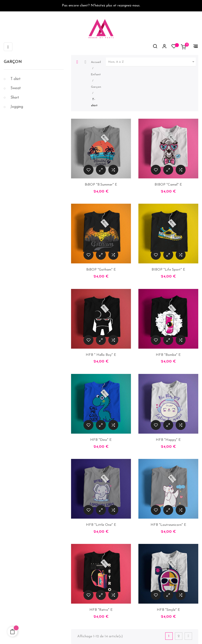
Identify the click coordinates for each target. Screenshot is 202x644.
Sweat (16, 88)
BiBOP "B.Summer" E (101, 185)
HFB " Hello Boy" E (101, 355)
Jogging (17, 107)
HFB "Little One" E (101, 525)
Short (15, 98)
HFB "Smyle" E (168, 610)
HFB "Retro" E (101, 610)
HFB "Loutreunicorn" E (168, 525)
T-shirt (16, 79)
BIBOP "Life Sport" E (168, 270)
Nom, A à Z (152, 62)
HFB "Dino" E (101, 440)
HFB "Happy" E (168, 440)
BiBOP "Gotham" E (101, 270)
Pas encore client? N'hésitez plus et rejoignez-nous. (101, 6)
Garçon (13, 62)
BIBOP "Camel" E (168, 185)
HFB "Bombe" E (168, 355)
